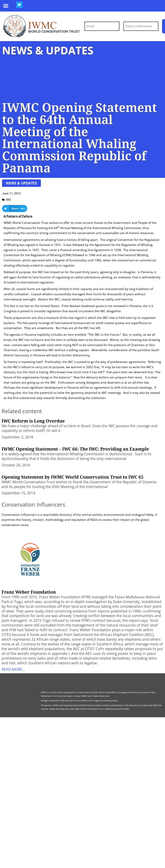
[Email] (102, 26)
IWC (9, 200)
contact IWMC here (83, 696)
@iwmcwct (105, 696)
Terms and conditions (79, 701)
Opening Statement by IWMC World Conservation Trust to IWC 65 (73, 477)
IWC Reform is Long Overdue (33, 421)
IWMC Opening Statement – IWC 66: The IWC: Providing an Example (75, 449)
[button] (6, 6)
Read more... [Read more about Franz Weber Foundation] (13, 669)
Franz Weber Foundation (29, 592)
